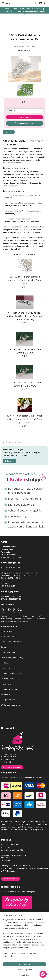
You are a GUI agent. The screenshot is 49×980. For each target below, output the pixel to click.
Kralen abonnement (11, 879)
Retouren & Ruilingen (9, 689)
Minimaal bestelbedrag (10, 679)
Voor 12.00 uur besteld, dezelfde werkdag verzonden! (25, 11)
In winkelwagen (25, 117)
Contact (4, 647)
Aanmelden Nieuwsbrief (12, 767)
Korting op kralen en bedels (12, 673)
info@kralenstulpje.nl (14, 568)
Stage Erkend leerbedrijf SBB (12, 850)
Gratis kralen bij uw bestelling (12, 658)
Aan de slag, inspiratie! (10, 845)
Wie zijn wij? (6, 847)
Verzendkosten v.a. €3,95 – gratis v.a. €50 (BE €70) (24, 9)
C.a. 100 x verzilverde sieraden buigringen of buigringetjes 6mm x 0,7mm (25, 280)
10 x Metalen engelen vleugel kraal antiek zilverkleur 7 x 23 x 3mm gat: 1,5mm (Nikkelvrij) (25, 316)
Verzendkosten (7, 694)
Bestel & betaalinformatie (11, 642)
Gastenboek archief (9, 928)
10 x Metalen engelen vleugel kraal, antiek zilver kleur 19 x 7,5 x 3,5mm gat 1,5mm (25, 419)
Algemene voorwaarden (10, 637)
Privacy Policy (6, 684)
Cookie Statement (8, 652)
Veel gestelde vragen (9, 700)
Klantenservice (7, 631)
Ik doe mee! (10, 461)
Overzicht (9, 132)
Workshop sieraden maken (11, 705)
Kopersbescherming (9, 668)
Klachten (4, 663)
